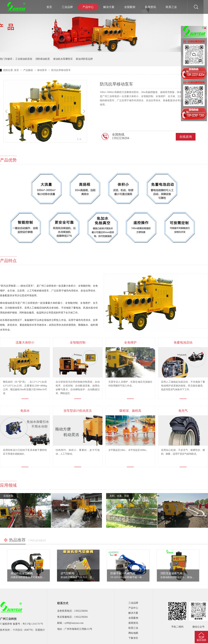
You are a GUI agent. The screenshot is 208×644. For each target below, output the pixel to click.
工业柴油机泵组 (24, 59)
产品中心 (88, 7)
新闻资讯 (150, 7)
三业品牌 (67, 7)
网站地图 (133, 633)
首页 (49, 7)
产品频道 (28, 70)
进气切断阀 (67, 573)
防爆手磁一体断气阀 (123, 573)
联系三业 (171, 7)
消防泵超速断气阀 (171, 573)
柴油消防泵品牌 (84, 59)
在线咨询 (186, 137)
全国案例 (130, 7)
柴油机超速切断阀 (22, 573)
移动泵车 (42, 70)
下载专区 (133, 638)
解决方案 (109, 7)
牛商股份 (18, 630)
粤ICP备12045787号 (33, 624)
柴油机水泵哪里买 (63, 59)
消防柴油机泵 (43, 59)
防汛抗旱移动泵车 (61, 70)
